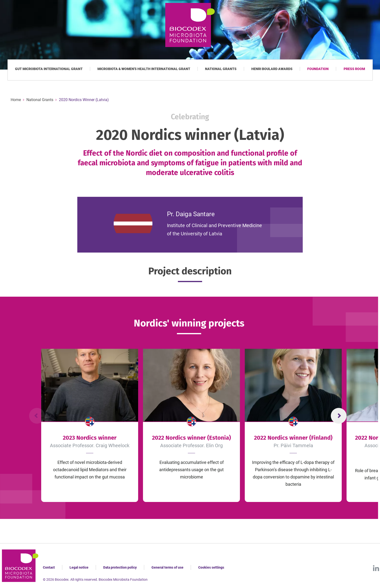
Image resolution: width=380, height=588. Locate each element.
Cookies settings (211, 567)
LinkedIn (376, 568)
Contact (49, 567)
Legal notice (79, 567)
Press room (354, 69)
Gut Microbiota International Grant (49, 69)
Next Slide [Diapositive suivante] (339, 416)
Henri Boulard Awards (272, 69)
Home (16, 100)
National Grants (221, 69)
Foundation (318, 69)
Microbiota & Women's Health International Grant (144, 69)
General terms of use (167, 567)
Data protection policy (120, 567)
